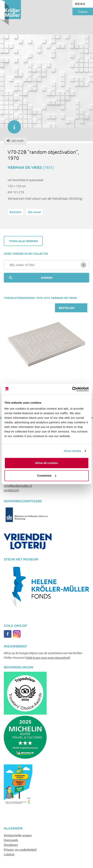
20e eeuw (34, 212)
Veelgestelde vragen (18, 835)
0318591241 (11, 490)
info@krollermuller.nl (18, 486)
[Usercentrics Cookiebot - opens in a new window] (72, 389)
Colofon (9, 854)
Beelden (16, 212)
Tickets (83, 11)
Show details (73, 451)
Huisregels (11, 840)
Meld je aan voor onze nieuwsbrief (48, 657)
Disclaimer (11, 845)
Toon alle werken (23, 241)
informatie (12, 125)
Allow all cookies (46, 463)
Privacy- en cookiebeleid (20, 849)
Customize (47, 475)
